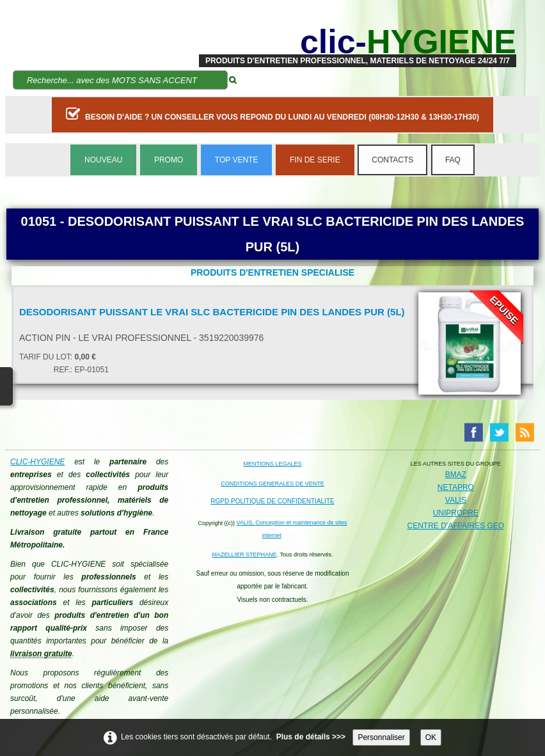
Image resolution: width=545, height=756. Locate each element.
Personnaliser (381, 737)
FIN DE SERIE (315, 160)
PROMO (169, 160)
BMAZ (456, 475)
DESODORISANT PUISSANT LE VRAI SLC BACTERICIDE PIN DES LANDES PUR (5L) (212, 312)
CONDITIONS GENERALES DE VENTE (272, 484)
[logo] (358, 42)
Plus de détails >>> (311, 737)
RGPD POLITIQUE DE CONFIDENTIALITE (272, 501)
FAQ (453, 160)
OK (431, 737)
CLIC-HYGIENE (37, 462)
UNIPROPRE (456, 513)
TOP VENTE (237, 160)
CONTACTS (392, 160)
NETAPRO (456, 487)
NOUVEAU (103, 160)
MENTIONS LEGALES (272, 464)
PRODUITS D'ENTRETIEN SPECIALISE (272, 272)
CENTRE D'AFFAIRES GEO (456, 526)
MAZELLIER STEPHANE (245, 555)
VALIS (456, 500)
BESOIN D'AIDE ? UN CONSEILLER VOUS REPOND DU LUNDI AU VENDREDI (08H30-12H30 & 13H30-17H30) (272, 114)
